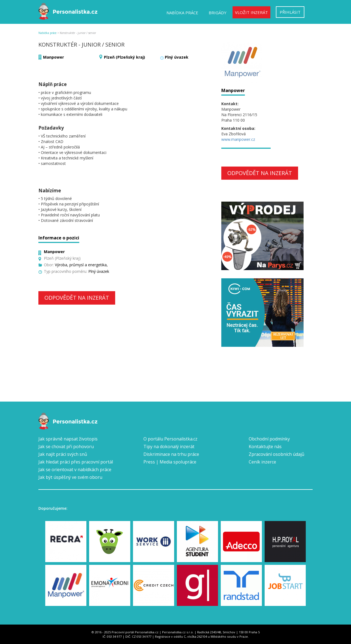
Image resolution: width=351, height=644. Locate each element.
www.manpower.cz (238, 139)
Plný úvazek (177, 57)
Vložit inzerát (251, 12)
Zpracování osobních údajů (277, 454)
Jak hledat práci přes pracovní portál (76, 462)
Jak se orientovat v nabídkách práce (75, 470)
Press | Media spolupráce (170, 462)
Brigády (218, 13)
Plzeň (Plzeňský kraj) (124, 57)
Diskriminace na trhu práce (171, 454)
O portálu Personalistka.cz (170, 439)
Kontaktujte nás (265, 446)
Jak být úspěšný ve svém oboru (70, 477)
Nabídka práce (182, 13)
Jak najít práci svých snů (63, 454)
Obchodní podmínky (269, 439)
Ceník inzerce (262, 462)
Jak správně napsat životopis (68, 439)
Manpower (53, 57)
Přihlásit (290, 12)
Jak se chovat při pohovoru (66, 446)
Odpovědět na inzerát (77, 298)
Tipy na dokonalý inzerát (169, 446)
